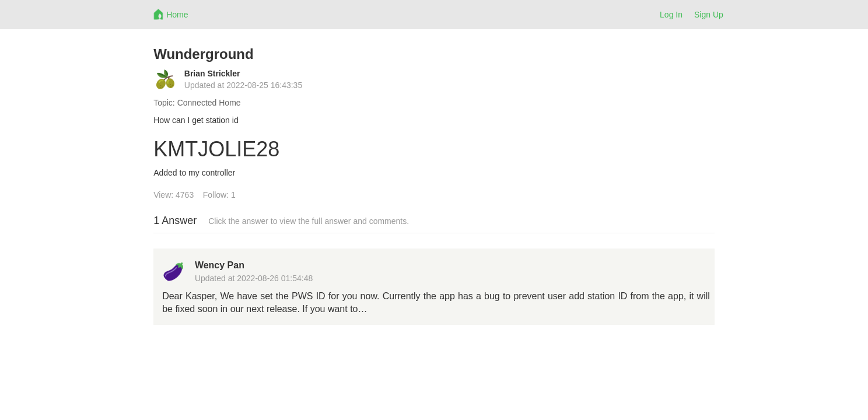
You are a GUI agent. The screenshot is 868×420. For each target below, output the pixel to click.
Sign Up (709, 15)
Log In (671, 15)
